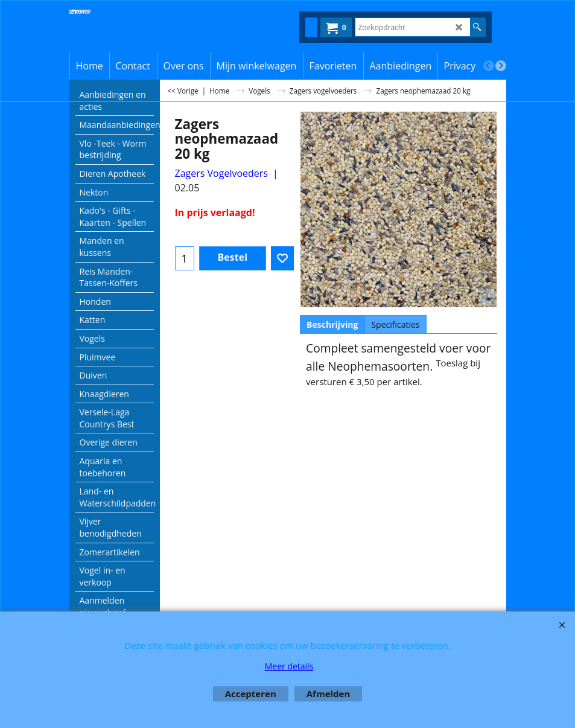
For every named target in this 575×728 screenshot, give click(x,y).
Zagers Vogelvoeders (221, 173)
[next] (501, 66)
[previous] (489, 66)
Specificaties (395, 324)
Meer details (289, 666)
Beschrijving (332, 324)
